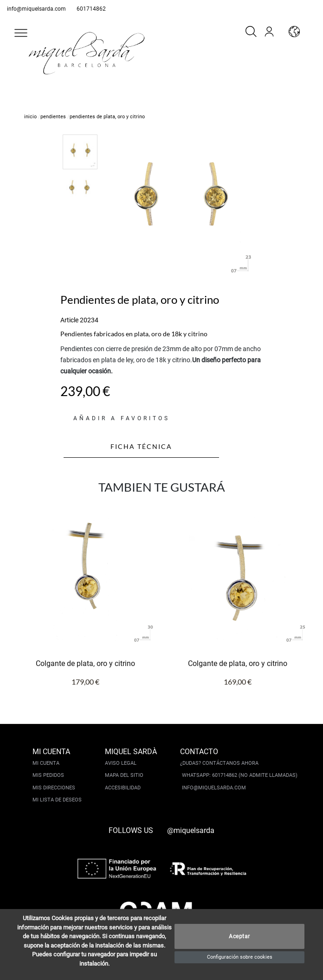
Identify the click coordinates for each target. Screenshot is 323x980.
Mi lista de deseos (57, 800)
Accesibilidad (123, 788)
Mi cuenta (46, 763)
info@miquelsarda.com (36, 9)
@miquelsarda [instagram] (191, 830)
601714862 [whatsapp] (91, 9)
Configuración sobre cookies (240, 957)
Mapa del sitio (124, 775)
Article (69, 320)
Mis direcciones (54, 788)
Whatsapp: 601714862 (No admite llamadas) (240, 775)
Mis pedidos (48, 775)
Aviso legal (121, 763)
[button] (21, 33)
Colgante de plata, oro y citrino (85, 663)
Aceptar (239, 936)
